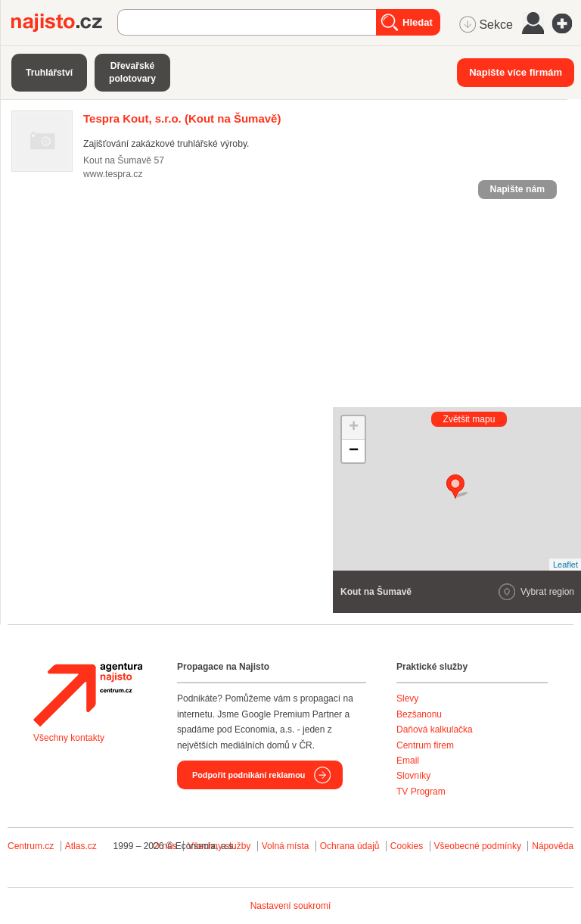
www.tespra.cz (113, 174)
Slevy (407, 698)
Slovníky (413, 776)
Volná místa (286, 846)
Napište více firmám (516, 72)
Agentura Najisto (88, 695)
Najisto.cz (64, 23)
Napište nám (517, 189)
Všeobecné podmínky (478, 846)
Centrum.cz (31, 846)
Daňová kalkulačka (435, 730)
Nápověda (553, 846)
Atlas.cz (81, 846)
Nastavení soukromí (291, 906)
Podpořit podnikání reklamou (249, 775)
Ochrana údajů (350, 846)
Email (408, 761)
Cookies (407, 846)
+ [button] (354, 428)
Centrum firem (425, 745)
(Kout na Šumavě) (182, 118)
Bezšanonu (419, 714)
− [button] (354, 451)
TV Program (421, 792)
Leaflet (565, 565)
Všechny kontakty (69, 738)
